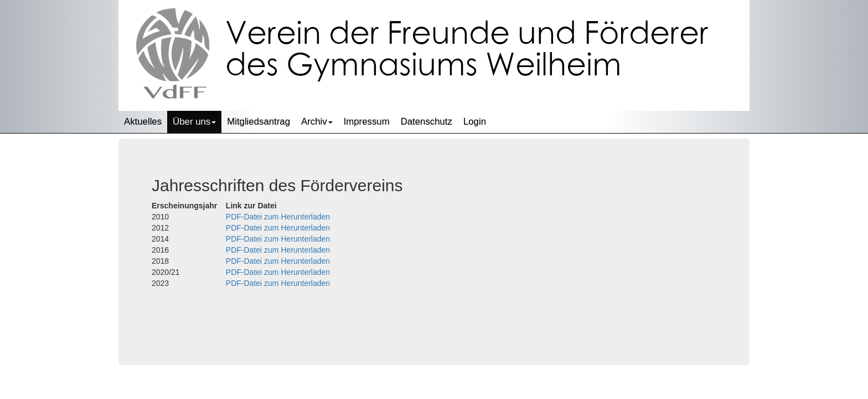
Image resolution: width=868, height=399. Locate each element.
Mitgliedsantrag (259, 122)
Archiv (317, 122)
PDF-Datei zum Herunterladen (278, 217)
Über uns (194, 122)
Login (475, 122)
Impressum (367, 122)
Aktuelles (143, 122)
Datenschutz (427, 122)
